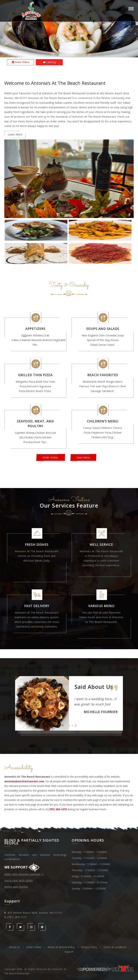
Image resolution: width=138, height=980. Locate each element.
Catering (49, 62)
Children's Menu (103, 421)
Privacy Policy (89, 947)
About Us (15, 947)
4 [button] (73, 726)
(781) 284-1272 (17, 917)
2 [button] (66, 726)
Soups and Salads (103, 329)
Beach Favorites (103, 375)
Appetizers (35, 329)
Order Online (21, 62)
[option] (69, 29)
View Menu (83, 457)
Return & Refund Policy (61, 947)
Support (69, 952)
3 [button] (69, 726)
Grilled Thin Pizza (35, 375)
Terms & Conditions (115, 947)
